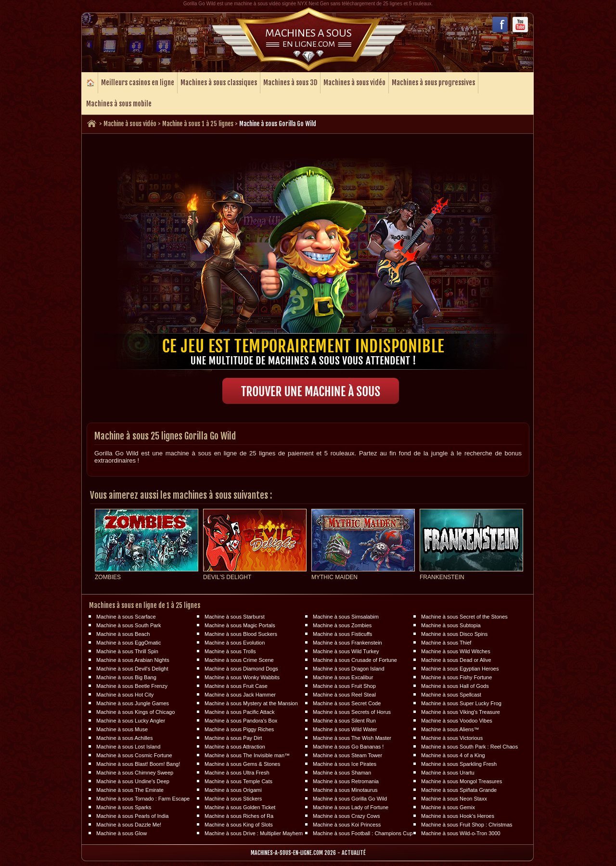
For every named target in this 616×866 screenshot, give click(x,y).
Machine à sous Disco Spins (454, 634)
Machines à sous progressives (433, 83)
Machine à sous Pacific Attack (240, 712)
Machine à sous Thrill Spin (127, 651)
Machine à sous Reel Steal (344, 695)
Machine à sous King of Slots (239, 825)
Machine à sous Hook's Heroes (458, 816)
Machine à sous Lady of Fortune (351, 807)
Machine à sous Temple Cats (238, 781)
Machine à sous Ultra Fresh (237, 773)
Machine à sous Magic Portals (240, 625)
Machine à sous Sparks (124, 807)
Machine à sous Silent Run (344, 721)
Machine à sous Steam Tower (347, 755)
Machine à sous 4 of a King (453, 755)
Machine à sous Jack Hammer (240, 695)
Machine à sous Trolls (230, 651)
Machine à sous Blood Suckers (241, 634)
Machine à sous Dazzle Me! (129, 825)
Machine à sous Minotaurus (345, 790)
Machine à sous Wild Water (345, 729)
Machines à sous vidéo (354, 83)
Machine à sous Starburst (235, 617)
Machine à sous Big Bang (126, 677)
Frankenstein (442, 577)
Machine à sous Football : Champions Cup (363, 833)
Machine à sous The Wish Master (352, 738)
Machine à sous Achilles (124, 738)
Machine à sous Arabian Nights (133, 660)
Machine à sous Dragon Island (349, 669)
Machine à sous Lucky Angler (131, 721)
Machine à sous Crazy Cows (346, 816)
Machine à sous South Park (129, 625)
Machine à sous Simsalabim (346, 617)
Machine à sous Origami (233, 790)
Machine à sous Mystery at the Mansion (251, 703)
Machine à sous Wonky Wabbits (242, 677)
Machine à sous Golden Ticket (240, 807)
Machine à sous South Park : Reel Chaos (469, 747)
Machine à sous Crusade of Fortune (355, 660)
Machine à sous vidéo (130, 124)
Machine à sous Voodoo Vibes (457, 721)
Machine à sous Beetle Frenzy (132, 686)
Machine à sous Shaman (342, 773)
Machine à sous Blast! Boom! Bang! (138, 764)
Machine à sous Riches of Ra (239, 816)
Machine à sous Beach (123, 634)
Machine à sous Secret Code (347, 703)
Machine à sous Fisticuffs (342, 634)
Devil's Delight (227, 577)
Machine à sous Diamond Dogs (241, 669)
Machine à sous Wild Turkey (346, 651)
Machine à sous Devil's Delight (132, 669)
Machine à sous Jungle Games (133, 703)
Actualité (354, 853)
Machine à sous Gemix (448, 807)
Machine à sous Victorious (452, 738)
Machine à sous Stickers (233, 799)
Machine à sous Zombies (342, 625)
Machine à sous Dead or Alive (456, 660)
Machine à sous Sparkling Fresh (459, 764)
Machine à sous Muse (122, 729)
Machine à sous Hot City (125, 695)
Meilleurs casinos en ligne (138, 83)
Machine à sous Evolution (235, 643)
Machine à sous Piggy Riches (239, 729)
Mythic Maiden (334, 577)
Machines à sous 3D (290, 83)
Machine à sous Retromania (346, 781)
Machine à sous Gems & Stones (242, 764)
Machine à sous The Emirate (130, 790)
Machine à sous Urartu (448, 773)
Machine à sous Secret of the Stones (464, 617)
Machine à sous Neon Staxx (454, 799)
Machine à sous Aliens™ (450, 729)
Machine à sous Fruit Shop (344, 686)
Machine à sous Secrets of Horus (352, 712)
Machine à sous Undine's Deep (133, 781)
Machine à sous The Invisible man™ (247, 755)
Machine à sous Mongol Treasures (462, 781)
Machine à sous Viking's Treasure (461, 712)
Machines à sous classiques (219, 83)
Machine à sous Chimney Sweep (135, 773)
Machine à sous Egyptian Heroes (460, 669)
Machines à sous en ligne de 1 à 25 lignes (145, 605)
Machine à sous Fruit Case (236, 686)
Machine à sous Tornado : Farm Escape (143, 799)
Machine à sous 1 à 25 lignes (198, 124)
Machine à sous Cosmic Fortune (134, 755)
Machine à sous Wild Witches (456, 651)
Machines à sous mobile (119, 104)
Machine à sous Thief (446, 643)
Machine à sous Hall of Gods (455, 686)
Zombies (108, 577)
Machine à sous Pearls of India (132, 816)
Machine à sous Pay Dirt (233, 738)
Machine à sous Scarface (126, 617)
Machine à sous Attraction (235, 747)
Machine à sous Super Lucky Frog (461, 703)
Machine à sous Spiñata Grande (459, 790)
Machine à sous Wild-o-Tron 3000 (461, 833)
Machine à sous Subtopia (451, 625)
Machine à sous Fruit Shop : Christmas (467, 825)
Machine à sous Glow (122, 833)
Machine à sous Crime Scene (239, 660)
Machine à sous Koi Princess (347, 825)
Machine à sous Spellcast (451, 695)
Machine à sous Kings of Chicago (135, 712)
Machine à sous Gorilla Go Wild (350, 799)
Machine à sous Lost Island (128, 747)
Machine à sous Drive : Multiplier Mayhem (254, 833)
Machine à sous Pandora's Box (241, 721)
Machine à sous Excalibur (343, 677)
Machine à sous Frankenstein (347, 643)
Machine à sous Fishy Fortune (456, 677)
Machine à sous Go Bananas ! (348, 747)
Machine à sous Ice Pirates (345, 764)
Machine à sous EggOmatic (129, 643)
